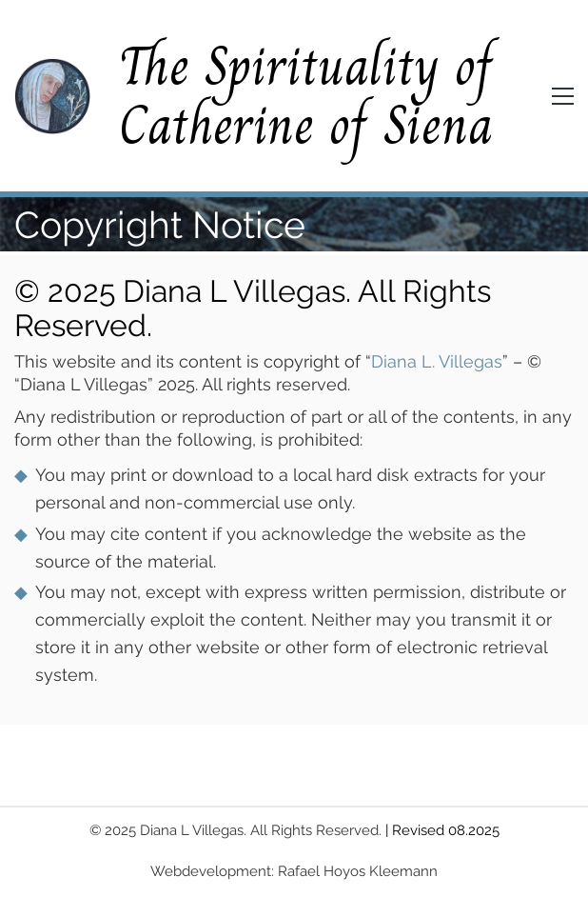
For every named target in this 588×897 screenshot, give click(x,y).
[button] (563, 96)
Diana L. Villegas (437, 361)
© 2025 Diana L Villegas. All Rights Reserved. (235, 830)
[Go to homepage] (52, 96)
